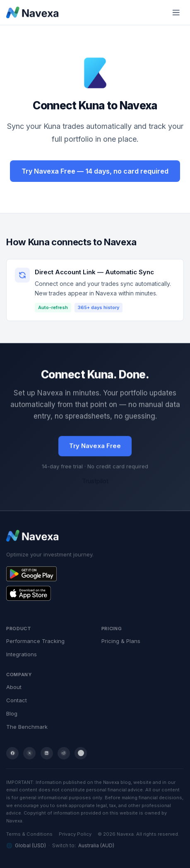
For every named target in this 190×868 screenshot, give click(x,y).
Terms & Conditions (29, 834)
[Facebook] (12, 753)
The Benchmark (27, 727)
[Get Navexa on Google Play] (95, 574)
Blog (12, 713)
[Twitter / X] (29, 753)
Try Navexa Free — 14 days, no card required (95, 171)
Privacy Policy (75, 834)
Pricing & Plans (121, 641)
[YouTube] (81, 753)
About (14, 687)
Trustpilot (95, 481)
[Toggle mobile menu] (176, 12)
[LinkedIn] (47, 753)
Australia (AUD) (96, 845)
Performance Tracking (35, 641)
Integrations (22, 654)
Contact (17, 700)
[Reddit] (64, 753)
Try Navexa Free (95, 446)
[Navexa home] (32, 12)
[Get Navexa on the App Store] (95, 593)
